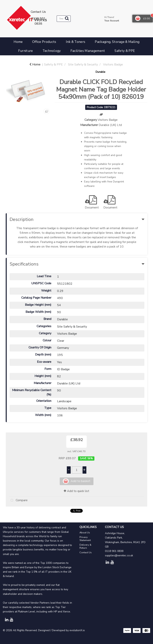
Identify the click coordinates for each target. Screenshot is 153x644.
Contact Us (86, 552)
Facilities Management (88, 51)
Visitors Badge (113, 65)
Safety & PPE (125, 51)
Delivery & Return (85, 546)
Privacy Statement (85, 539)
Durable (100, 72)
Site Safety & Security (83, 65)
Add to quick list (76, 491)
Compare (18, 500)
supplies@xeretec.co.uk (119, 555)
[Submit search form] (67, 18)
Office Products (44, 42)
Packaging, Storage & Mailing (117, 42)
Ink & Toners (76, 42)
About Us (85, 533)
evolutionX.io (77, 630)
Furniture (26, 51)
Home (18, 42)
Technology (52, 51)
